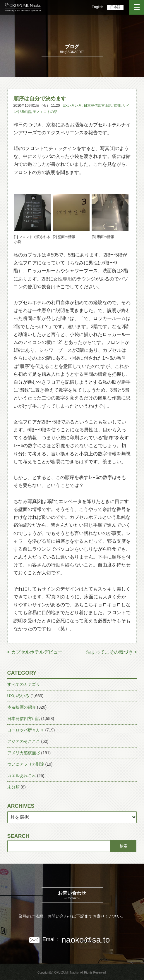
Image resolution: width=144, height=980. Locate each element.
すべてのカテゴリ (24, 684)
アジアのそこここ (24, 741)
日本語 (115, 7)
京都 (117, 106)
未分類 (13, 787)
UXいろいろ (72, 106)
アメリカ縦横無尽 (24, 753)
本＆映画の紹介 (22, 707)
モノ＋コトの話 (45, 112)
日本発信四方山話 (98, 106)
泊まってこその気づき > (112, 652)
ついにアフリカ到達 (26, 764)
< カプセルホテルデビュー (35, 652)
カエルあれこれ (22, 776)
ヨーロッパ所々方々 (26, 730)
